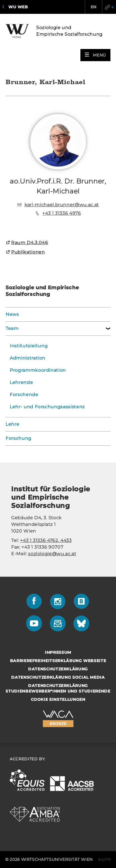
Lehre (12, 424)
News (12, 314)
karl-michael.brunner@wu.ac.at (62, 205)
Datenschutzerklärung (58, 669)
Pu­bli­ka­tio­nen (28, 252)
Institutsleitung (29, 346)
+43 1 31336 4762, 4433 (46, 540)
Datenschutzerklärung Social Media (58, 677)
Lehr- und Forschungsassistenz (47, 407)
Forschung (18, 438)
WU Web (18, 7)
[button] (95, 55)
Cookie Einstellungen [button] (58, 699)
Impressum (58, 652)
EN (94, 7)
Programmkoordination (38, 370)
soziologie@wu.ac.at (52, 554)
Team (12, 328)
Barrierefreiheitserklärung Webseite (58, 661)
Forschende (24, 395)
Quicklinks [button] (109, 7)
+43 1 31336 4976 (61, 213)
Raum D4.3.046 (29, 243)
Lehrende (21, 382)
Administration (28, 358)
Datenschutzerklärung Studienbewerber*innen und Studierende (58, 688)
